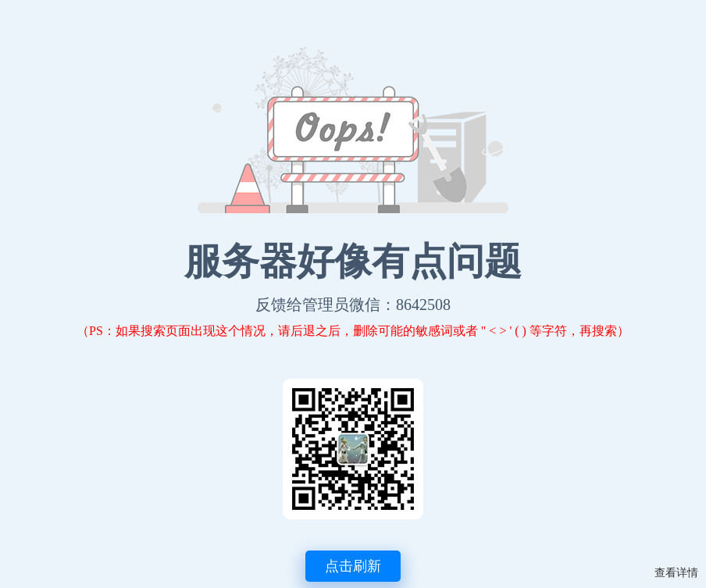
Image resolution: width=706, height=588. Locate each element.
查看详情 (676, 573)
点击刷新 (353, 566)
